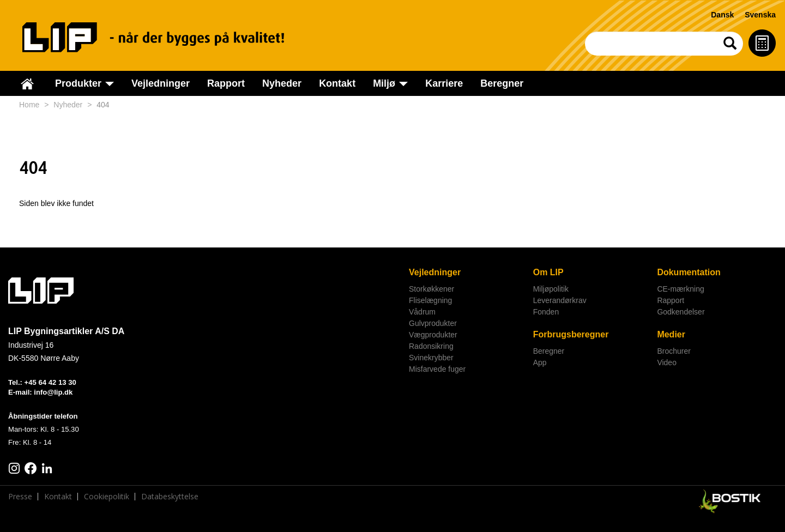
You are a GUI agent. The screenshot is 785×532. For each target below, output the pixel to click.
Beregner (502, 83)
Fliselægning (430, 300)
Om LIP (548, 272)
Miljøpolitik (551, 289)
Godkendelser (681, 312)
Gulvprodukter (433, 323)
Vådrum (422, 312)
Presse (20, 497)
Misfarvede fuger (437, 369)
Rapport (226, 83)
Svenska (760, 15)
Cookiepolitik (107, 497)
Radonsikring (431, 346)
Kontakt (337, 83)
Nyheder (282, 83)
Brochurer (674, 351)
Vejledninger (161, 83)
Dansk (722, 15)
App (540, 362)
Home (29, 105)
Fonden (546, 312)
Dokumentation (689, 272)
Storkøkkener (431, 289)
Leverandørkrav (560, 300)
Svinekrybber (431, 358)
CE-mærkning (680, 289)
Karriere (444, 83)
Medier (671, 334)
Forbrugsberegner (571, 334)
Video (667, 362)
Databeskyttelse (170, 497)
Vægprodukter (433, 335)
